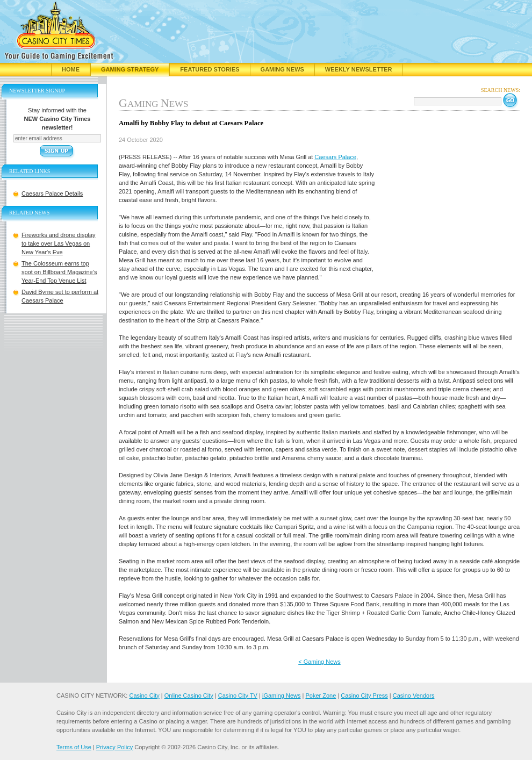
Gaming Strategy (130, 69)
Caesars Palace (335, 157)
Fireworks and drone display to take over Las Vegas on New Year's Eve (59, 243)
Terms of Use (74, 747)
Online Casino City (189, 696)
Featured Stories (210, 69)
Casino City (144, 696)
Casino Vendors (414, 696)
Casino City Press (364, 696)
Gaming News (282, 69)
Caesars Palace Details (52, 193)
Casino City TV (238, 696)
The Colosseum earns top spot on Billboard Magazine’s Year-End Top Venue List (59, 272)
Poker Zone (321, 696)
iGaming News (282, 696)
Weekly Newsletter (359, 69)
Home (71, 69)
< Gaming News (319, 662)
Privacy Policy (114, 747)
